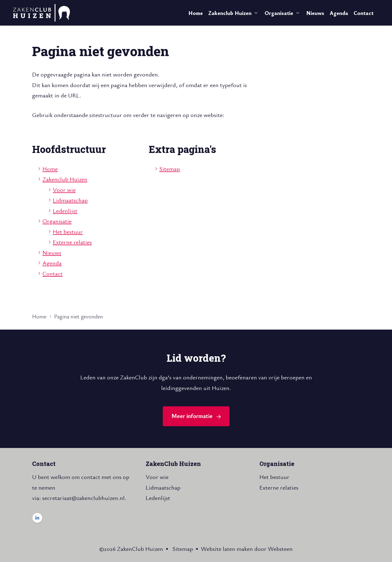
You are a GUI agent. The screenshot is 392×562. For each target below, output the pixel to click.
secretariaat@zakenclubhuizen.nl (83, 498)
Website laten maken (227, 549)
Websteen (280, 549)
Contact (364, 13)
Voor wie (64, 190)
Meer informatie (192, 416)
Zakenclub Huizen (230, 13)
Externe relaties (72, 242)
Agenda (339, 13)
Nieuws (315, 13)
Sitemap (170, 169)
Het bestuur (68, 231)
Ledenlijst (65, 211)
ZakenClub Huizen (173, 464)
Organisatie (279, 13)
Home (196, 13)
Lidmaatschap (70, 200)
